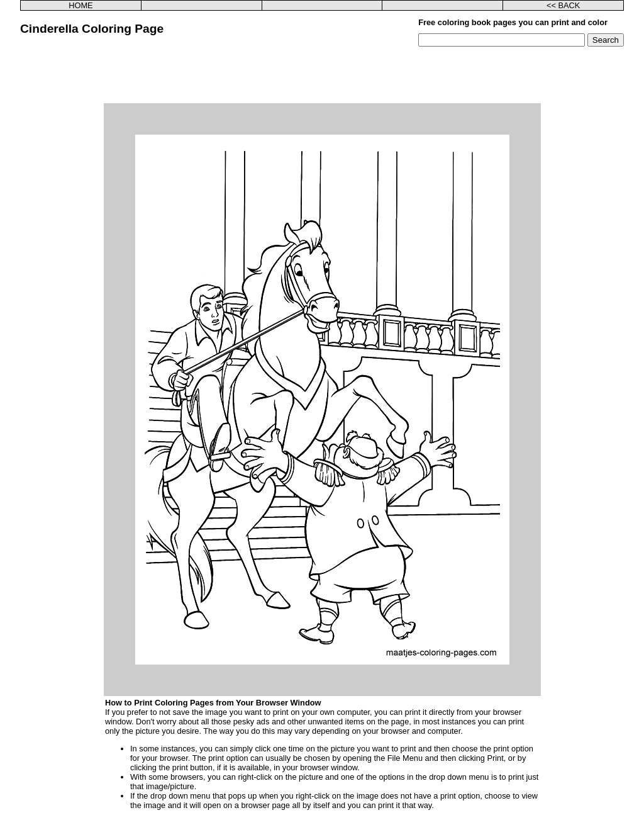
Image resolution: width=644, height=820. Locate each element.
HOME (80, 5)
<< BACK (563, 5)
